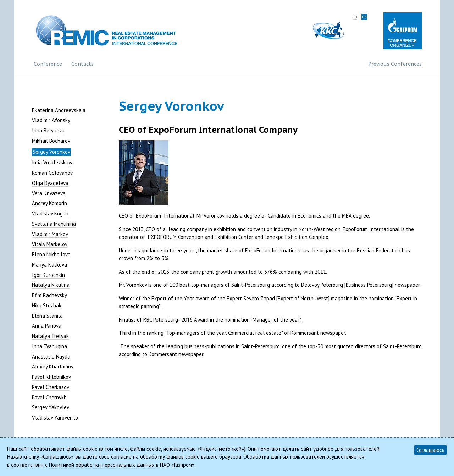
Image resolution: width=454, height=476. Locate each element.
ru (355, 17)
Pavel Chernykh (49, 397)
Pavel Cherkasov (51, 387)
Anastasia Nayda (51, 357)
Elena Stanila (47, 316)
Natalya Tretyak (50, 336)
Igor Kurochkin (48, 275)
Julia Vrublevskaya (53, 162)
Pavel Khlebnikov (51, 377)
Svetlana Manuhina (54, 224)
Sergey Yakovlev (51, 407)
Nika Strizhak (47, 305)
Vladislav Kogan (50, 214)
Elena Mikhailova (51, 254)
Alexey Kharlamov (53, 366)
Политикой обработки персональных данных (102, 465)
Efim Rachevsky (49, 295)
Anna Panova (47, 326)
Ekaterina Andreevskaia (59, 110)
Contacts (82, 64)
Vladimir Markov (50, 234)
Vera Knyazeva (49, 193)
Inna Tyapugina (49, 346)
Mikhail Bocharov (51, 141)
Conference (48, 64)
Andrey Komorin (49, 203)
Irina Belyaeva (48, 130)
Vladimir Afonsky (51, 120)
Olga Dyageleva (50, 183)
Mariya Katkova (49, 265)
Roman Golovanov (52, 173)
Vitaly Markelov (50, 244)
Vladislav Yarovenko (55, 418)
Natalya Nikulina (51, 285)
